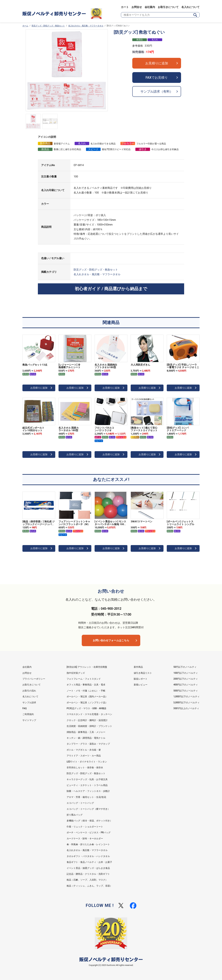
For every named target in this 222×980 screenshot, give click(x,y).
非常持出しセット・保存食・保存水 (85, 767)
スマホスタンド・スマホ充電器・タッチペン (89, 714)
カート (125, 7)
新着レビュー (141, 685)
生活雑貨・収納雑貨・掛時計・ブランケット (89, 726)
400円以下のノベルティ (186, 685)
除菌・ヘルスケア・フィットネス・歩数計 (88, 791)
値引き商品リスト (143, 673)
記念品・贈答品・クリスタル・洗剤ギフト (88, 874)
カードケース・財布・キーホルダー (85, 838)
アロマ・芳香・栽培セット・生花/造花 (86, 797)
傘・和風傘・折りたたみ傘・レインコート (88, 844)
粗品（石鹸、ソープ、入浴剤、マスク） (87, 880)
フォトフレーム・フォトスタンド (84, 679)
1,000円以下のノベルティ (186, 696)
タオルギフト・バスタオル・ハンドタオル (88, 856)
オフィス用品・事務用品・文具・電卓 (86, 685)
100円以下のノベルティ (186, 673)
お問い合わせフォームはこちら (111, 640)
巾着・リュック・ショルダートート (85, 827)
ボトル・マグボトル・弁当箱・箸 (84, 750)
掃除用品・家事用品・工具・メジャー (86, 732)
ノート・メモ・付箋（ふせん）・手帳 (86, 691)
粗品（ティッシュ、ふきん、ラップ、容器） (89, 886)
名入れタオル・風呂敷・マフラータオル (86, 26)
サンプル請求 (29, 703)
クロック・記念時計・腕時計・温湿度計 (87, 720)
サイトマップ (29, 720)
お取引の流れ (29, 691)
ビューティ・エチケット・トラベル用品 (87, 785)
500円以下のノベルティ (186, 691)
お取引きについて (168, 7)
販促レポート (141, 679)
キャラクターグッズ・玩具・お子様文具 (87, 779)
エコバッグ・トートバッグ (80, 803)
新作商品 (138, 667)
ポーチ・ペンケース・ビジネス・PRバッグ (89, 832)
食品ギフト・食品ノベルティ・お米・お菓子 (89, 862)
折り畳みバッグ (75, 815)
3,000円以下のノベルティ (186, 703)
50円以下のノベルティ (185, 667)
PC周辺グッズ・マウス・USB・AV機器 (86, 708)
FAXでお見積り (157, 77)
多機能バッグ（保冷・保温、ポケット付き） (89, 821)
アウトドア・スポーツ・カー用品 (84, 756)
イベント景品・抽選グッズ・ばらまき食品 (88, 868)
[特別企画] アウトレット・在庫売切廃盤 (87, 667)
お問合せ (137, 7)
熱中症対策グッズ (76, 673)
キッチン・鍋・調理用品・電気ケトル (86, 738)
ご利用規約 (28, 714)
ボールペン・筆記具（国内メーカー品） (87, 696)
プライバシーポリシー (34, 679)
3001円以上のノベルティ (186, 708)
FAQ (25, 708)
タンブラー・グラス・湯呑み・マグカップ (88, 744)
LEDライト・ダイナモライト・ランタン (87, 762)
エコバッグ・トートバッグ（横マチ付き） (88, 809)
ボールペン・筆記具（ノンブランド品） (87, 703)
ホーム (25, 26)
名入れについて (190, 7)
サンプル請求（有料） (157, 91)
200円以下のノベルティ (186, 679)
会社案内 (150, 7)
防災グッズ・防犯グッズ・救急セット (48, 26)
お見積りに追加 (157, 63)
